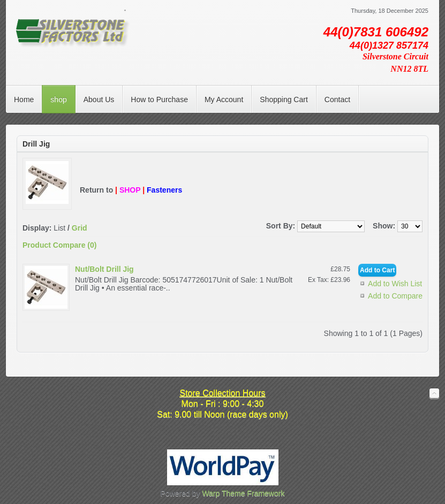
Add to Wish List (395, 284)
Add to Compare (395, 296)
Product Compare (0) (59, 245)
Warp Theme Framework (243, 493)
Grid (80, 228)
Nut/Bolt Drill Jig (104, 269)
